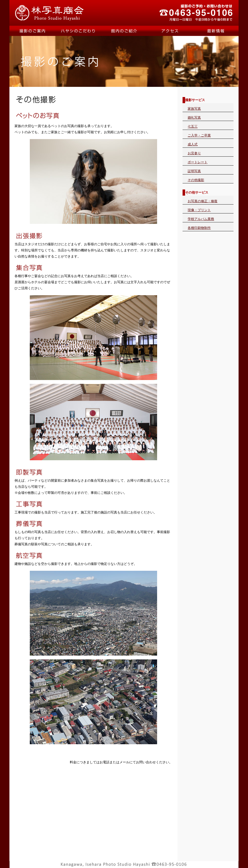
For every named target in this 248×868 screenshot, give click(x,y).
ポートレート (198, 162)
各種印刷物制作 (199, 228)
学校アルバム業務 (201, 219)
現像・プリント (199, 210)
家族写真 (194, 109)
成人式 (193, 144)
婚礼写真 (194, 118)
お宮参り (194, 153)
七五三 (193, 126)
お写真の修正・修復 (203, 201)
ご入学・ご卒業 (199, 135)
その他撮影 (196, 180)
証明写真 (194, 171)
